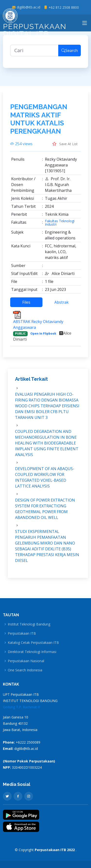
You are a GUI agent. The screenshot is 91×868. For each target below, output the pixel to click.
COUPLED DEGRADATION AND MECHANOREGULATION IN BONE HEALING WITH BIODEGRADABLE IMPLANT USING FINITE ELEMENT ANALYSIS (47, 443)
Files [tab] (26, 302)
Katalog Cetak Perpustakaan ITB (33, 643)
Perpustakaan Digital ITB (35, 24)
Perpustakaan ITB (22, 633)
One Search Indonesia (25, 670)
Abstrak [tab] (62, 302)
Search (70, 51)
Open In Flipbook (43, 334)
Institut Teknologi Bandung (29, 624)
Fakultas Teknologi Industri (60, 223)
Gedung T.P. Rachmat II (21, 707)
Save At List (65, 144)
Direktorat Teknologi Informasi (32, 652)
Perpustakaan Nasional (26, 661)
